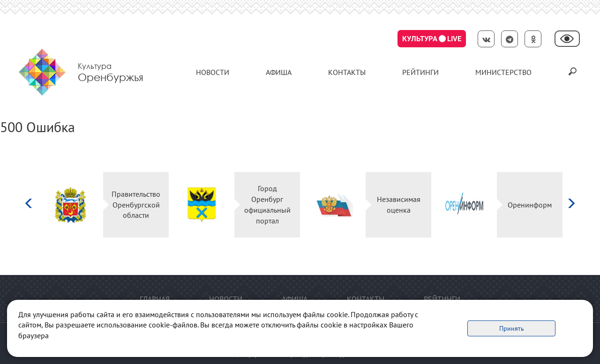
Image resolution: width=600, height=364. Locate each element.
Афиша (279, 72)
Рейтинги (420, 72)
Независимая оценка (399, 204)
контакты (347, 72)
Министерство (503, 72)
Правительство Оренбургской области (136, 205)
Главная (155, 299)
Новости (213, 72)
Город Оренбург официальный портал (267, 204)
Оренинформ (530, 205)
